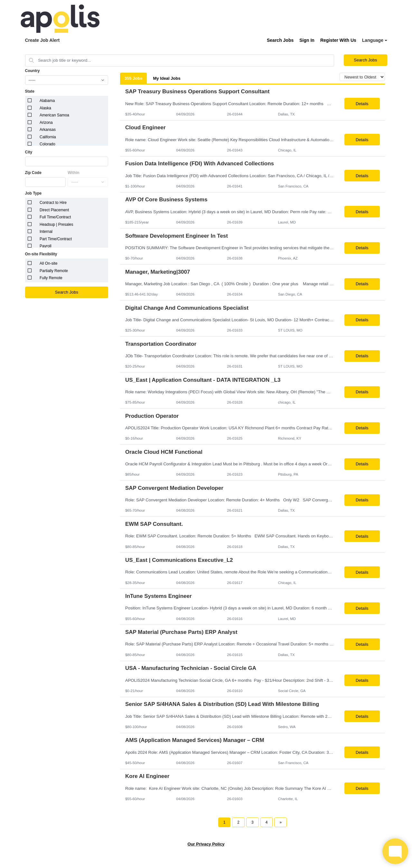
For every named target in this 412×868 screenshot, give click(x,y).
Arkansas (48, 130)
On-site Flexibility (41, 254)
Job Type (33, 193)
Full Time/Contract (55, 217)
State (30, 91)
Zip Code (33, 173)
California (48, 137)
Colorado (47, 144)
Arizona (46, 123)
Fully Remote (51, 278)
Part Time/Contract (56, 239)
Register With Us (338, 40)
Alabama (47, 101)
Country (33, 71)
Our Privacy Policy (206, 844)
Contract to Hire (53, 203)
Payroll (46, 246)
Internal (46, 232)
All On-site (48, 263)
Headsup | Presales (56, 224)
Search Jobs (280, 40)
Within (74, 173)
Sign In (307, 40)
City (29, 152)
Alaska (45, 108)
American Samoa (54, 115)
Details (362, 104)
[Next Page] (281, 822)
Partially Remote (54, 271)
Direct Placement (54, 210)
